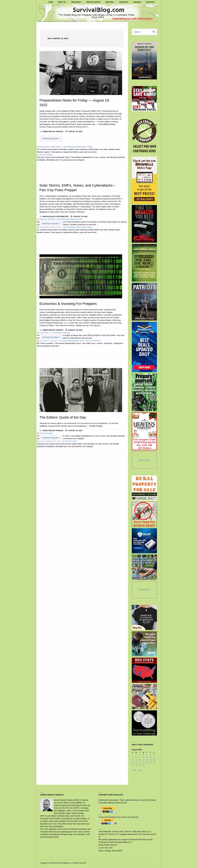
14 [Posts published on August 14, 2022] (133, 760)
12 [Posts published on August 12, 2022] (151, 758)
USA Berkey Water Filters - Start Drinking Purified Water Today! (65, 147)
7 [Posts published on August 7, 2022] (132, 758)
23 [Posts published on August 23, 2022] (140, 763)
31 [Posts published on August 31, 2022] (144, 765)
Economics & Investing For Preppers (69, 304)
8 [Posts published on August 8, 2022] (136, 758)
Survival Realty (45, 155)
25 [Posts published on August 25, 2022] (147, 763)
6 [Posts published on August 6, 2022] (154, 755)
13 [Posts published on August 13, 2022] (154, 758)
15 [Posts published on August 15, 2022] (136, 760)
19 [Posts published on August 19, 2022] (151, 760)
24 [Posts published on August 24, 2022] (144, 763)
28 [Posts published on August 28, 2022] (133, 765)
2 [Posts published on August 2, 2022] (140, 755)
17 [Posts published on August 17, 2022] (144, 760)
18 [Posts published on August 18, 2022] (147, 760)
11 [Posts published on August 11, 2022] (147, 758)
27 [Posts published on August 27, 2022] (154, 763)
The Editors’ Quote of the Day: (63, 418)
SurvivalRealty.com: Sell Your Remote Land (57, 442)
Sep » (140, 770)
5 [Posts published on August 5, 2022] (150, 755)
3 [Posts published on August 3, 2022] (143, 755)
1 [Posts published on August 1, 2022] (136, 755)
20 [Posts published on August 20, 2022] (154, 760)
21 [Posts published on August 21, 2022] (133, 763)
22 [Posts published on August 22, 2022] (136, 763)
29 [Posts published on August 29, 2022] (136, 765)
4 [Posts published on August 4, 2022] (147, 755)
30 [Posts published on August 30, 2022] (140, 765)
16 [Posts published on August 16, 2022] (140, 760)
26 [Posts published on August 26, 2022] (151, 763)
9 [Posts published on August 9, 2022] (140, 758)
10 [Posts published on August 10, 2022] (144, 758)
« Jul (134, 770)
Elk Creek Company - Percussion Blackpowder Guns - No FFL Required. (69, 341)
